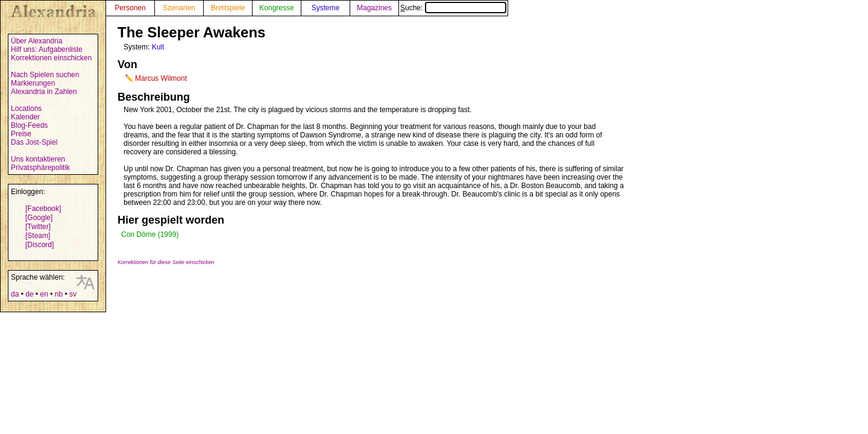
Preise (21, 134)
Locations (26, 108)
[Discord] (39, 245)
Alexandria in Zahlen (44, 92)
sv (73, 294)
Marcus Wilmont (161, 78)
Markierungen (33, 83)
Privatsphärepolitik (40, 168)
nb (59, 294)
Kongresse (276, 8)
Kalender (25, 117)
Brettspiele (228, 8)
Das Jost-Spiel (34, 142)
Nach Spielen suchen (45, 75)
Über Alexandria (36, 41)
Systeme (326, 8)
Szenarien (179, 8)
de (29, 294)
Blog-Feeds (29, 125)
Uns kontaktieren (38, 159)
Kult (158, 47)
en (44, 294)
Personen (130, 8)
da (15, 294)
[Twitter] (38, 227)
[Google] (39, 218)
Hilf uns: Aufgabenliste (47, 49)
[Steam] (38, 236)
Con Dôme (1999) (150, 234)
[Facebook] (43, 209)
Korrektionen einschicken (51, 58)
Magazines (374, 8)
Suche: (453, 8)
